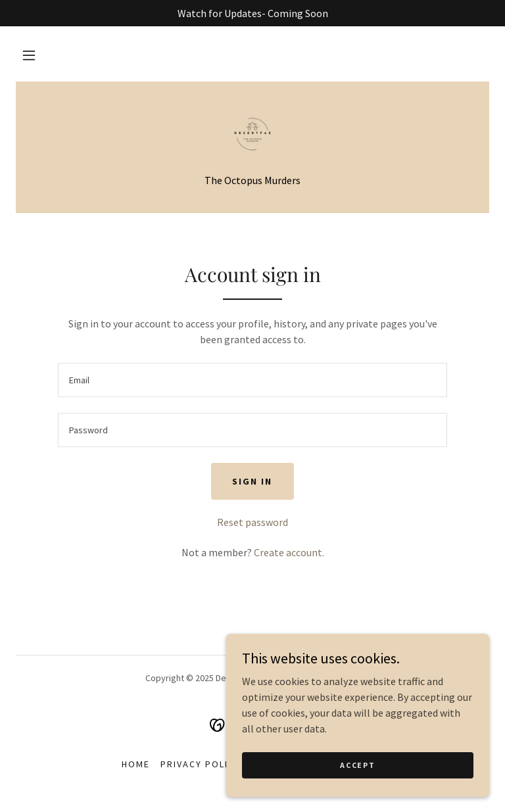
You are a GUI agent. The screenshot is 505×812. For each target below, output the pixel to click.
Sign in (252, 481)
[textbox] (252, 380)
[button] (29, 55)
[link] (252, 134)
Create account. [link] (289, 552)
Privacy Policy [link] (201, 764)
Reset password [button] (252, 522)
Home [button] (136, 764)
